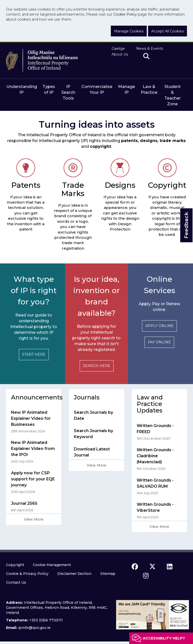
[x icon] (152, 567)
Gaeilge (118, 49)
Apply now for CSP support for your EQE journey (33, 479)
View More (34, 519)
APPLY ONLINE (159, 326)
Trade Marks (73, 189)
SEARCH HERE (97, 366)
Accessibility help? (164, 638)
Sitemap (108, 574)
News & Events (150, 49)
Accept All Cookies (167, 31)
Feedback (186, 225)
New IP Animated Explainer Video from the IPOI (33, 449)
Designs (120, 185)
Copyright (167, 185)
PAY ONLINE (159, 342)
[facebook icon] (135, 567)
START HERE (34, 354)
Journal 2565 (24, 503)
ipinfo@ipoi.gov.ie (34, 628)
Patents (26, 185)
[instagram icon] (146, 576)
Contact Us (16, 582)
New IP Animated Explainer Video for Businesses (31, 418)
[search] (146, 57)
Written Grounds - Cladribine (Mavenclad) (155, 456)
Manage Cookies (129, 31)
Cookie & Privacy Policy (27, 574)
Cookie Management (52, 565)
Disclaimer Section (74, 574)
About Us (120, 54)
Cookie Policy (125, 14)
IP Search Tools (68, 92)
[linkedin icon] (170, 567)
